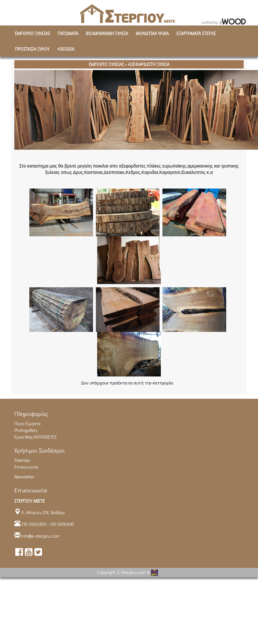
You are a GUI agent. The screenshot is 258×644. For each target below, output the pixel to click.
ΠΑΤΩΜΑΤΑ (68, 33)
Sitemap (22, 460)
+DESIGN (66, 49)
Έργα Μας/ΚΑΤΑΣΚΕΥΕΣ (36, 437)
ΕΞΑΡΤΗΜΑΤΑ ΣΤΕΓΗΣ (196, 33)
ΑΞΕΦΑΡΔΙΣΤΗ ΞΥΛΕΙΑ (149, 64)
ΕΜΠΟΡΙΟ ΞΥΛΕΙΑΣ (32, 33)
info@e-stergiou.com (40, 536)
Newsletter (24, 477)
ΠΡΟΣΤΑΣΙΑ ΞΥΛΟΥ (32, 49)
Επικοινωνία (26, 467)
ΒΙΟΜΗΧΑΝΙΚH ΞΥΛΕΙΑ (107, 33)
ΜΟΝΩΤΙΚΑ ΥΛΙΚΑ (152, 33)
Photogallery (26, 430)
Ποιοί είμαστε (28, 423)
